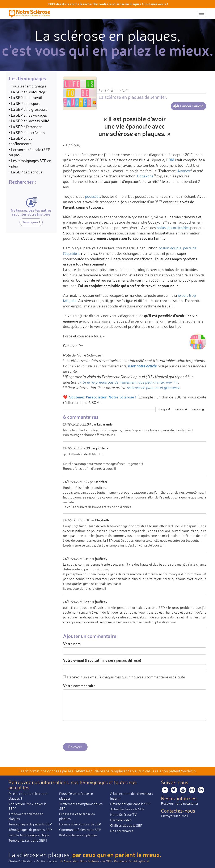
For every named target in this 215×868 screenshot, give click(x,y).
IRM (171, 160)
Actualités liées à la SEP (127, 809)
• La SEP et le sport (24, 103)
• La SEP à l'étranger (25, 127)
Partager (164, 409)
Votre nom (72, 644)
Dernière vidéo (121, 820)
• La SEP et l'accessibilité (29, 121)
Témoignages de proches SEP (30, 830)
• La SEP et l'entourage (27, 92)
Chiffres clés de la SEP (126, 825)
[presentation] (95, 732)
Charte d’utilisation (21, 861)
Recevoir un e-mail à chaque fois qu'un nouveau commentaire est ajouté (124, 677)
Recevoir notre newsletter (180, 803)
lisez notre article (142, 366)
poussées (93, 196)
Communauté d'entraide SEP (80, 830)
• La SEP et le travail (25, 98)
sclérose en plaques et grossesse (154, 388)
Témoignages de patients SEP (30, 824)
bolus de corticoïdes (173, 228)
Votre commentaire (79, 686)
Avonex (184, 171)
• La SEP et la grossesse (28, 109)
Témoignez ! (31, 222)
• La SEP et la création (27, 133)
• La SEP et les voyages (28, 115)
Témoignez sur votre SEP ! (28, 840)
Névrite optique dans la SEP (130, 804)
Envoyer (75, 747)
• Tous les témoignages (28, 86)
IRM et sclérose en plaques (78, 835)
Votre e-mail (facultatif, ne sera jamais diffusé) (102, 660)
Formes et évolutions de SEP (80, 824)
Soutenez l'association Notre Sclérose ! (103, 397)
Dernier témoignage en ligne (29, 835)
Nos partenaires (122, 831)
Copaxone (145, 176)
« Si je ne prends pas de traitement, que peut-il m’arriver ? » (129, 382)
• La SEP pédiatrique (26, 172)
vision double (170, 248)
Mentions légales (47, 861)
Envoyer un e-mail (175, 816)
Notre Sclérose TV (123, 815)
